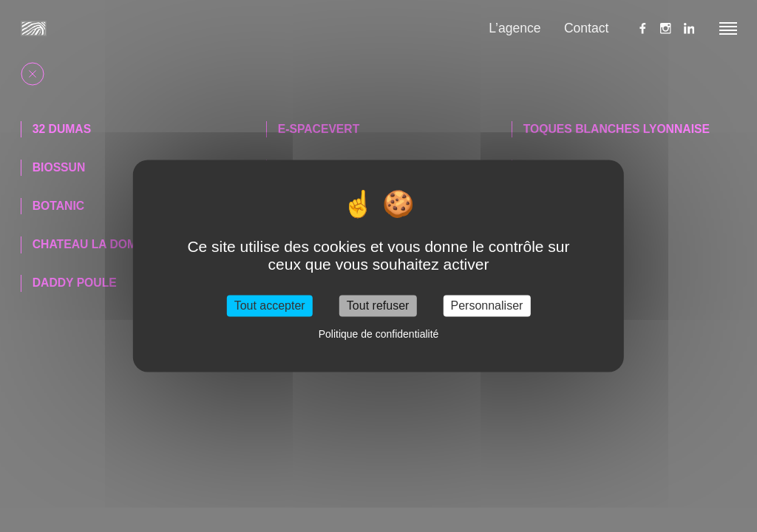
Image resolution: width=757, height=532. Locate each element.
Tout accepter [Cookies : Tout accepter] (270, 306)
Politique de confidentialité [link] (379, 335)
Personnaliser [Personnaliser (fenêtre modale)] (487, 306)
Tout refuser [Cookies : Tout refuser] (378, 306)
